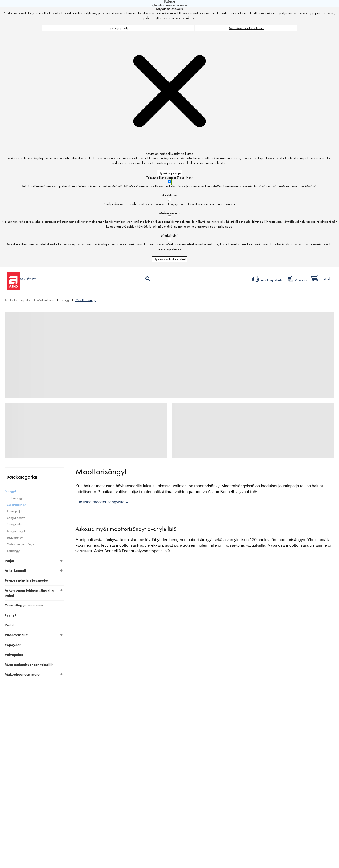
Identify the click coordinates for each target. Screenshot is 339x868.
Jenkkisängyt (15, 498)
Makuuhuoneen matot (23, 674)
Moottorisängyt (86, 300)
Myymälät (79, 291)
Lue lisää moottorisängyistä (102, 502)
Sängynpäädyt (16, 518)
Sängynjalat (15, 524)
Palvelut (104, 291)
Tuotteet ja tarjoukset (44, 291)
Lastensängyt (15, 538)
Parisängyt (14, 551)
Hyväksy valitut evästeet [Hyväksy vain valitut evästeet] (169, 259)
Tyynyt (10, 615)
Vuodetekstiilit (16, 635)
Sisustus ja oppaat (131, 291)
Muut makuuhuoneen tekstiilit (29, 665)
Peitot (9, 625)
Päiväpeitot (14, 655)
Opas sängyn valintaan (24, 605)
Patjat (9, 561)
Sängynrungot (16, 531)
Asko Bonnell (15, 571)
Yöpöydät (13, 645)
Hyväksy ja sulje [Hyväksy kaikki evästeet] (118, 28)
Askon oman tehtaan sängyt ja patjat (30, 593)
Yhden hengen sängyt (21, 544)
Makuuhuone (46, 300)
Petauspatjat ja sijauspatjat (26, 581)
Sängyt (65, 300)
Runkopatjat (15, 511)
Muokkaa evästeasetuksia (246, 28)
